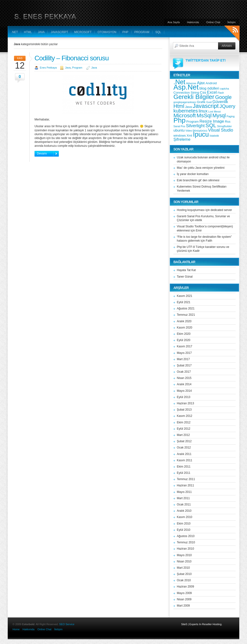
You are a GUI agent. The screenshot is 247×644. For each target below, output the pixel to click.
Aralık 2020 (184, 321)
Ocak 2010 (184, 580)
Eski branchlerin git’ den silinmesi (198, 180)
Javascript (59, 32)
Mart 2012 (183, 435)
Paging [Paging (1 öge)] (230, 116)
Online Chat (213, 22)
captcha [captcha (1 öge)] (224, 89)
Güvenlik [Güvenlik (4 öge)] (220, 102)
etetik (199, 220)
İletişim (232, 22)
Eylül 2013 (184, 397)
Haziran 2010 (185, 549)
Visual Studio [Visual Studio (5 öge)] (221, 130)
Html (28, 32)
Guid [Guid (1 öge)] (209, 102)
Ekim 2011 (184, 467)
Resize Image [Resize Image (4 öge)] (212, 121)
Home (16, 629)
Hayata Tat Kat (186, 270)
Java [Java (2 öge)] (188, 107)
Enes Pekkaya (48, 68)
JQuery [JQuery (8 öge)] (227, 106)
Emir (199, 231)
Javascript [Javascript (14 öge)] (206, 106)
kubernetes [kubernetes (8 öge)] (186, 111)
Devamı (42, 154)
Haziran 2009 (185, 587)
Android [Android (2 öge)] (211, 83)
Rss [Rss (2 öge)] (228, 122)
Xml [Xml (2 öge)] (189, 136)
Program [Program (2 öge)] (192, 122)
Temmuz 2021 (186, 315)
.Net (15, 32)
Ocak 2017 (184, 372)
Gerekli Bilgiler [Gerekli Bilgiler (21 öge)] (194, 97)
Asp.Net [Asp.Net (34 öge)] (186, 87)
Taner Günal (185, 277)
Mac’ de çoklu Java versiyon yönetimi (201, 168)
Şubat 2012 (184, 441)
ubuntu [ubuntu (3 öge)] (179, 130)
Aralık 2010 (184, 511)
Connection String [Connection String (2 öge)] (186, 93)
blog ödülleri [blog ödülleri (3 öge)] (209, 88)
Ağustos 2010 (186, 536)
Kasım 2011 (185, 460)
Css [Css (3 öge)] (203, 92)
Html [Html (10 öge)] (179, 106)
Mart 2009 (183, 606)
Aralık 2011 (184, 454)
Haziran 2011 (185, 485)
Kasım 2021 (185, 296)
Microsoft (83, 32)
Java (41, 32)
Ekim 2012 (184, 422)
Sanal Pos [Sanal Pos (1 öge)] (179, 126)
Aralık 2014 (184, 384)
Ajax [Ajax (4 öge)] (201, 83)
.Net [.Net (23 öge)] (179, 82)
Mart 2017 (183, 359)
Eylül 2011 (184, 473)
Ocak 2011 (184, 504)
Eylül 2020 (184, 340)
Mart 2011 (183, 498)
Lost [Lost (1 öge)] (211, 112)
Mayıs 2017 (184, 353)
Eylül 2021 (184, 302)
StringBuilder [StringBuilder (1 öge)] (224, 126)
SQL (158, 32)
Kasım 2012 (185, 416)
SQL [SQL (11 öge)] (211, 125)
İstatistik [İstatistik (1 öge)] (214, 136)
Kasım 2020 (185, 328)
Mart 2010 (183, 568)
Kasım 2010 (185, 517)
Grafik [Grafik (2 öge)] (201, 102)
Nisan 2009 (184, 599)
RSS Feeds (232, 34)
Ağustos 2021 (186, 308)
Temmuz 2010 (186, 542)
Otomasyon (107, 32)
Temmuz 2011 (186, 479)
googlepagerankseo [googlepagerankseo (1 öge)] (185, 102)
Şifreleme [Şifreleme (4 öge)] (182, 139)
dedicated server (221, 210)
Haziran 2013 (185, 403)
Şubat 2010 (184, 574)
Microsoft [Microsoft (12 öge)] (185, 115)
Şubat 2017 (184, 365)
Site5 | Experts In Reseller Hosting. (202, 624)
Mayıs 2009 (184, 593)
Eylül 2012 (184, 429)
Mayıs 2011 (184, 492)
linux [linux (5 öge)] (203, 111)
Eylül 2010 (184, 530)
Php (125, 32)
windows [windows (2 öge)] (180, 136)
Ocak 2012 (184, 448)
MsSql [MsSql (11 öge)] (204, 115)
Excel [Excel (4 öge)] (212, 92)
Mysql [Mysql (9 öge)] (219, 115)
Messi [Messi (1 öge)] (217, 112)
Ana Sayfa (174, 22)
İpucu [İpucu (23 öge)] (201, 134)
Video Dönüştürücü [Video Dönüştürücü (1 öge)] (196, 131)
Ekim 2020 (184, 334)
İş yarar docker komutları (193, 174)
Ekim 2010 (184, 524)
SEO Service (67, 624)
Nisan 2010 (184, 561)
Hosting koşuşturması (191, 210)
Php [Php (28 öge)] (179, 120)
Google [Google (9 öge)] (223, 97)
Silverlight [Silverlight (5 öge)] (195, 126)
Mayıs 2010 (184, 555)
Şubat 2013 (184, 410)
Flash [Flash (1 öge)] (221, 93)
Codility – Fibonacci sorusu (72, 58)
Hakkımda (193, 22)
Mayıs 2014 (184, 391)
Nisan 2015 (184, 378)
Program (142, 32)
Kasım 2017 (185, 346)
